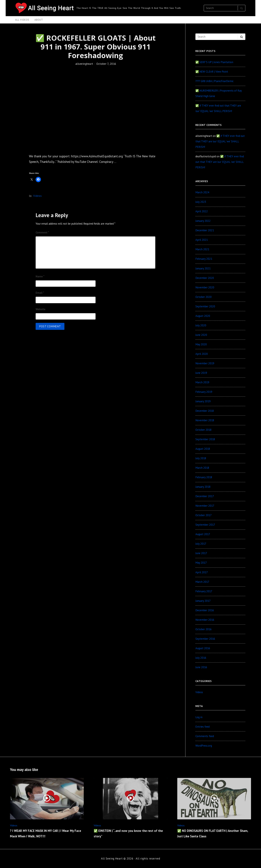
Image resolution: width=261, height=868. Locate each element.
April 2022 (202, 211)
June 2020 (201, 335)
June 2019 (201, 373)
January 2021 (203, 268)
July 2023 (201, 202)
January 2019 (203, 401)
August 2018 (203, 449)
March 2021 (202, 249)
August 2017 (203, 534)
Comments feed (205, 736)
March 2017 (202, 582)
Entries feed (202, 727)
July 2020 (201, 325)
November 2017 (205, 506)
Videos (38, 196)
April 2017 (202, 572)
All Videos (22, 20)
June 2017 (201, 553)
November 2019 (205, 363)
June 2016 (201, 667)
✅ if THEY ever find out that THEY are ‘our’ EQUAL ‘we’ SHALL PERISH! (220, 141)
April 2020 (202, 354)
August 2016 (203, 648)
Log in (199, 717)
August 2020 (203, 316)
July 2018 (201, 458)
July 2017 (201, 544)
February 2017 (204, 591)
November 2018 (205, 420)
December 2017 (205, 496)
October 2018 (203, 430)
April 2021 (202, 240)
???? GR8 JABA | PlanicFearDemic (214, 81)
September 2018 (205, 439)
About (39, 20)
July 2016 (201, 658)
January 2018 (203, 487)
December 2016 (205, 610)
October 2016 (203, 629)
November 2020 (205, 287)
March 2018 (202, 468)
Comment (42, 232)
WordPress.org (204, 746)
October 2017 (203, 515)
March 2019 (202, 382)
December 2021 (205, 230)
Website (41, 309)
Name (40, 276)
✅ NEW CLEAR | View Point (212, 72)
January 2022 (203, 221)
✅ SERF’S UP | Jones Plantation (214, 62)
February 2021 (204, 259)
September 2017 (205, 525)
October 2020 (203, 297)
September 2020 (205, 306)
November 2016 (205, 620)
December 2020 (205, 278)
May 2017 (201, 563)
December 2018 (205, 411)
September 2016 (205, 639)
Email (40, 293)
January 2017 (203, 601)
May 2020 (201, 344)
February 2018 (204, 477)
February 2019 (204, 392)
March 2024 (202, 192)
